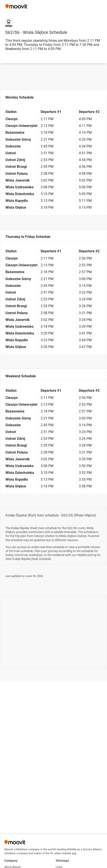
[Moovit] (16, 7)
